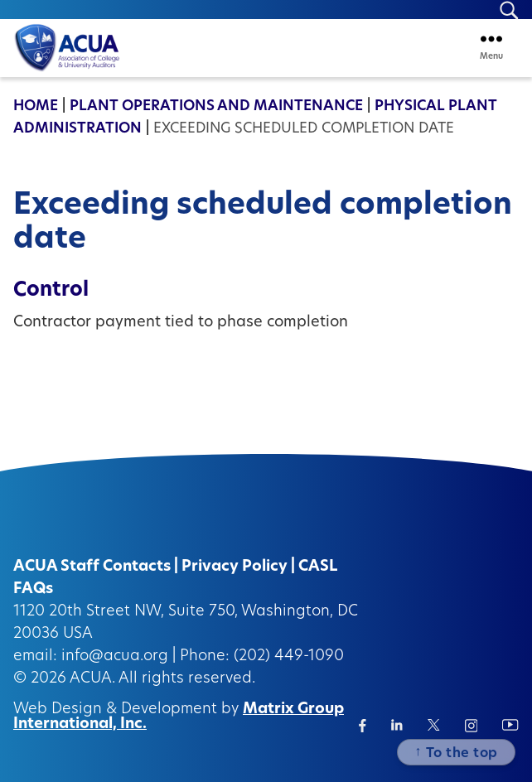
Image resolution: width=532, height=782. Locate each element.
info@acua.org (115, 656)
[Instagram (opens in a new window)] (472, 726)
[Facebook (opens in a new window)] (363, 726)
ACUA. (92, 679)
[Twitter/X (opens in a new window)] (434, 725)
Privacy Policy (235, 567)
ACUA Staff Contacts (92, 567)
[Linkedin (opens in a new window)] (397, 725)
